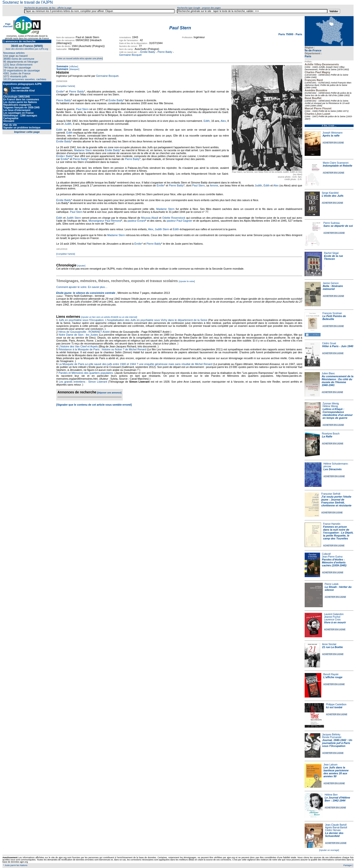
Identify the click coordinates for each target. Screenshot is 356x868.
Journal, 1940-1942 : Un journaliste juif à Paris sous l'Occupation (337, 743)
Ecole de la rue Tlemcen (334, 257)
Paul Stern (82, 109)
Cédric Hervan (333, 830)
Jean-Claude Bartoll (336, 825)
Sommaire (62, 66)
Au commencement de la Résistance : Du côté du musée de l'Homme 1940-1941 (338, 381)
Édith (267, 185)
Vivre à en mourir (335, 622)
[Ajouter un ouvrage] (329, 850)
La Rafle (327, 436)
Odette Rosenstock (174, 218)
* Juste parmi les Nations (15, 865)
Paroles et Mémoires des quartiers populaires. (86, 373)
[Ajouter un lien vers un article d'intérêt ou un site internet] (109, 317)
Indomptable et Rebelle (337, 166)
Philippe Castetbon (336, 704)
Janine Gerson (331, 283)
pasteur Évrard (136, 221)
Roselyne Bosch (331, 434)
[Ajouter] (81, 266)
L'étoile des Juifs (333, 196)
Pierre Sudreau (332, 223)
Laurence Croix (332, 620)
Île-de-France (313, 50)
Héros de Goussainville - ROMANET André (84, 332)
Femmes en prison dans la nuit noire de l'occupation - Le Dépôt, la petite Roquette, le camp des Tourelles (338, 533)
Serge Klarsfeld (330, 193)
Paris (308, 56)
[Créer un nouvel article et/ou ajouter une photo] (80, 58)
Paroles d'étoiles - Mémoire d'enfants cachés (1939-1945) (334, 562)
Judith (68, 124)
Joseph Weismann (333, 133)
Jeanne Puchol (332, 617)
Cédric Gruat (329, 343)
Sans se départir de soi (338, 226)
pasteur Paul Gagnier (179, 221)
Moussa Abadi (150, 218)
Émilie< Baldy (64, 156)
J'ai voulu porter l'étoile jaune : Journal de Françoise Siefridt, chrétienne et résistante (336, 501)
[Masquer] (74, 69)
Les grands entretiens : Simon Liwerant (83, 382)
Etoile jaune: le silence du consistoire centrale (86, 293)
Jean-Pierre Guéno (332, 557)
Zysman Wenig (331, 404)
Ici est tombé (334, 707)
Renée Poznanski (332, 737)
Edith (206, 121)
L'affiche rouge (333, 677)
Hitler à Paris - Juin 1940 (338, 346)
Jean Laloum (330, 765)
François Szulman (332, 313)
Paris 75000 (286, 34)
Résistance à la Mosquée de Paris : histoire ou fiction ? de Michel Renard (102, 349)
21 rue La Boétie (332, 647)
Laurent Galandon (334, 614)
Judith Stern (74, 218)
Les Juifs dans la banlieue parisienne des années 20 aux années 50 (336, 772)
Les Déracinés (333, 469)
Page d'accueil (8, 25)
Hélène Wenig (330, 406)
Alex (223, 121)
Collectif (326, 554)
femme (214, 185)
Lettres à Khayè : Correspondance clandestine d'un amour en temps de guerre (338, 413)
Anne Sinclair (329, 644)
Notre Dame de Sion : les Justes (78, 335)
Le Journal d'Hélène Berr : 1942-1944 (337, 799)
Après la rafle (331, 136)
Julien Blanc (328, 373)
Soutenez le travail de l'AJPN (28, 2)
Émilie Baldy (148, 52)
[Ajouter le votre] (187, 281)
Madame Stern (83, 150)
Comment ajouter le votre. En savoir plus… (82, 287)
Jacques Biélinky (331, 735)
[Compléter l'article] (66, 86)
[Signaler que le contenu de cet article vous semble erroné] (94, 405)
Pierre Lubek (332, 584)
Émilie (60, 91)
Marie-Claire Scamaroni (336, 163)
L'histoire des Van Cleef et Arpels (78, 346)
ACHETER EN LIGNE (333, 143)
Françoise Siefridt (331, 494)
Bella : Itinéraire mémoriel (333, 287)
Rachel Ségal (331, 253)
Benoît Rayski (331, 674)
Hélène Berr (331, 795)
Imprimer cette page (27, 132)
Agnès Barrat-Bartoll (336, 828)
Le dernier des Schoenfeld (334, 834)
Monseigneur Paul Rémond (105, 221)
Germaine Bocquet (130, 55)
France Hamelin (332, 524)
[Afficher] (73, 67)
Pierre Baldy (165, 52)
